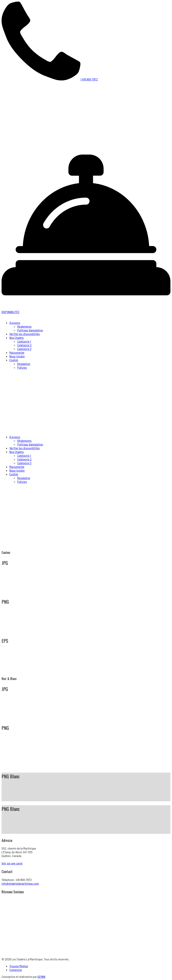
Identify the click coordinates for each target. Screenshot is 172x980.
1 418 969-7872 (50, 79)
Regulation (24, 364)
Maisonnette (17, 352)
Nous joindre (17, 356)
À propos (15, 323)
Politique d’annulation (30, 330)
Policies (22, 367)
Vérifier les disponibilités (25, 334)
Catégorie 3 (24, 349)
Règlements (24, 326)
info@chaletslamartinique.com (20, 883)
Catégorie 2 (24, 345)
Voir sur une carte (12, 863)
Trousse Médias (19, 966)
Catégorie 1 (24, 341)
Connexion (16, 970)
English (14, 360)
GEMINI (41, 977)
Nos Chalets (17, 338)
